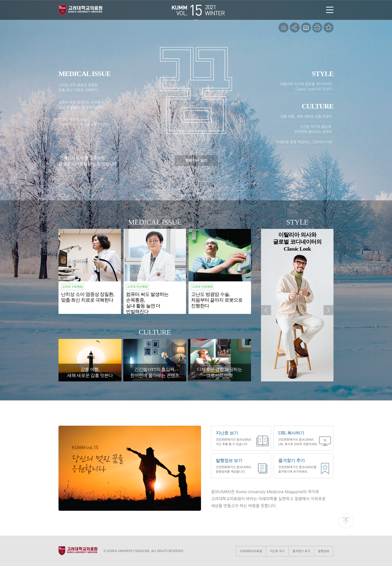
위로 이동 (346, 521)
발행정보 (324, 551)
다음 (328, 310)
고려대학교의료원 (251, 551)
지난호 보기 (277, 551)
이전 (266, 310)
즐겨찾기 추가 (301, 551)
